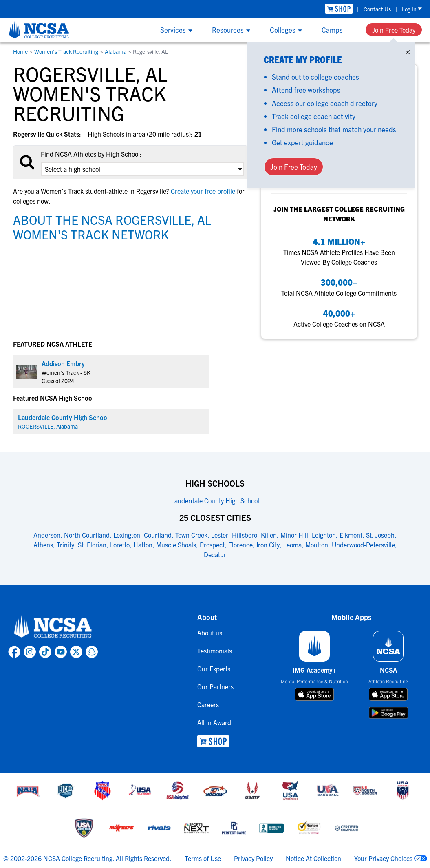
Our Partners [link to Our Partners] (215, 686)
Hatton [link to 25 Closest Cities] (143, 545)
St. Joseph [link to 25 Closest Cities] (380, 535)
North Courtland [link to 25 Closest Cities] (87, 535)
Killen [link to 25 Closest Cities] (269, 535)
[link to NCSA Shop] (339, 9)
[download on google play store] (388, 713)
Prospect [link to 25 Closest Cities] (212, 545)
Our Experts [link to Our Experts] (214, 669)
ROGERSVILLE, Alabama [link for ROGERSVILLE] (48, 426)
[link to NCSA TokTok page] (45, 652)
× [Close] (408, 50)
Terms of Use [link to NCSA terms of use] (203, 858)
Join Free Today (394, 30)
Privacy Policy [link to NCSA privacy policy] (253, 858)
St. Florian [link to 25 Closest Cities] (92, 545)
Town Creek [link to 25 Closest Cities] (191, 535)
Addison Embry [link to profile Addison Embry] (63, 363)
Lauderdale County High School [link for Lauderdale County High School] (63, 417)
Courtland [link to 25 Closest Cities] (158, 535)
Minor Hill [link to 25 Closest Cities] (294, 535)
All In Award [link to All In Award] (214, 722)
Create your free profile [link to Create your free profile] (203, 191)
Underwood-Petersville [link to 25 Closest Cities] (363, 545)
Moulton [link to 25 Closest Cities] (317, 545)
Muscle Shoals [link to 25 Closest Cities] (176, 545)
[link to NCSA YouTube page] (61, 652)
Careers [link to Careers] (208, 704)
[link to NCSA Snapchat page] (92, 652)
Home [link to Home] (20, 51)
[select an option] (142, 169)
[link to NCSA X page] (76, 652)
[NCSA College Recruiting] (39, 30)
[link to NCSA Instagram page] (30, 652)
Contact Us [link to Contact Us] (377, 9)
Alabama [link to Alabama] (116, 51)
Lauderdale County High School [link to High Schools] (215, 500)
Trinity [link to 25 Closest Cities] (65, 545)
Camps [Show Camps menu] (332, 30)
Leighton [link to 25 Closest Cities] (324, 535)
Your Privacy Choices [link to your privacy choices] (383, 858)
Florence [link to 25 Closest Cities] (240, 545)
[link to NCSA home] (53, 627)
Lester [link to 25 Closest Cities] (220, 535)
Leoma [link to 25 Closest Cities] (292, 545)
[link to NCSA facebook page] (14, 652)
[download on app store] (314, 694)
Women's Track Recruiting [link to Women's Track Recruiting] (66, 51)
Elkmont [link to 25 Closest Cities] (351, 535)
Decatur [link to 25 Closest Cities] (215, 554)
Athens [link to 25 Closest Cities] (43, 545)
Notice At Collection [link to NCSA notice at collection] (313, 858)
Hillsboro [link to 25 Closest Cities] (245, 535)
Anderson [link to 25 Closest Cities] (47, 535)
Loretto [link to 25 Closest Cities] (120, 545)
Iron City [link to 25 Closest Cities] (268, 545)
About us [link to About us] (210, 633)
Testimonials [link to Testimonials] (215, 651)
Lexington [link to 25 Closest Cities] (127, 535)
